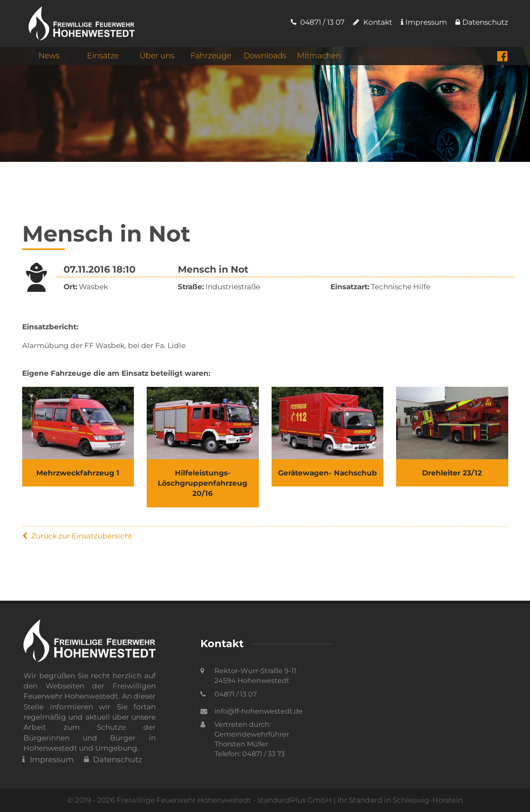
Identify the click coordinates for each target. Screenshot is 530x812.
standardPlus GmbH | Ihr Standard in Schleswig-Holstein (360, 800)
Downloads (265, 56)
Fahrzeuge (211, 56)
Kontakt (373, 22)
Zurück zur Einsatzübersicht (77, 536)
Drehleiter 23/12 (452, 473)
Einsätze (103, 56)
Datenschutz (482, 22)
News (49, 56)
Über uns (157, 56)
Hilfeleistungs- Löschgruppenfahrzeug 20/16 (203, 483)
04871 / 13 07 (318, 22)
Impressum (424, 22)
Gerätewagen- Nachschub (327, 473)
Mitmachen (319, 56)
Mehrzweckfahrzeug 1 (78, 473)
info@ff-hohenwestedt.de (259, 711)
